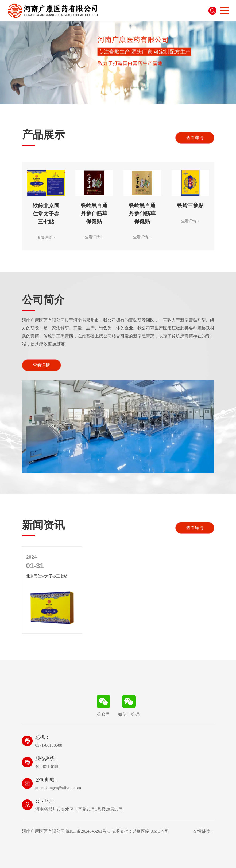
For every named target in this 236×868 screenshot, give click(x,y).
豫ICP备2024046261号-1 (88, 831)
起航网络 (141, 831)
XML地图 (160, 831)
